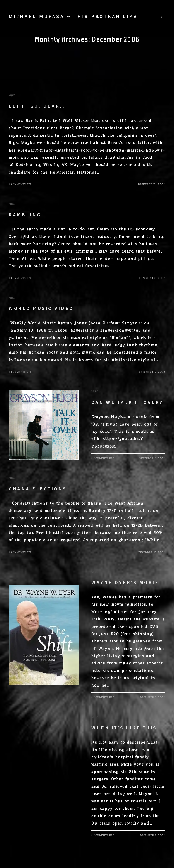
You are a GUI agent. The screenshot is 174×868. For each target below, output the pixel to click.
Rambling (25, 215)
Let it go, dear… (37, 106)
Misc (12, 96)
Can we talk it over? (127, 402)
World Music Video (41, 308)
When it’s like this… (127, 728)
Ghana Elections (38, 489)
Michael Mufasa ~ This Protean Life (73, 17)
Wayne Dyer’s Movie (125, 582)
